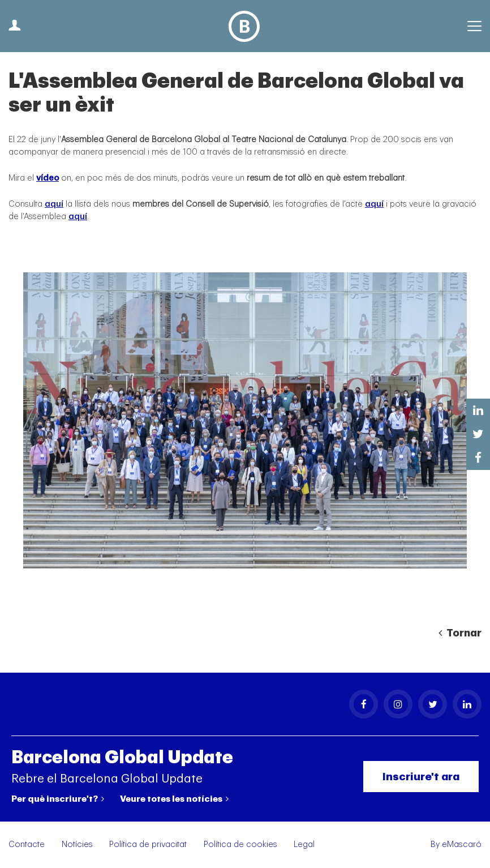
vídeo (48, 178)
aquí (54, 204)
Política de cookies (240, 845)
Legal (304, 845)
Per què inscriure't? (58, 799)
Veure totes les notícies (174, 799)
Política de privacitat (148, 845)
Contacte (27, 845)
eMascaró (462, 845)
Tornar (460, 633)
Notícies (77, 845)
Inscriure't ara (421, 777)
